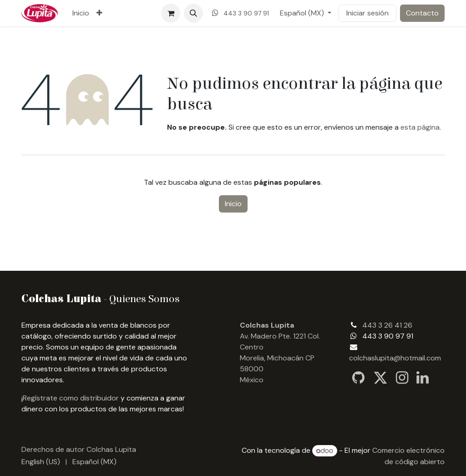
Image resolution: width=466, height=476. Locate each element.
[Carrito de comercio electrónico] (171, 13)
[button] (193, 13)
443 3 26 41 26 (387, 325)
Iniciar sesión (367, 13)
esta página (420, 127)
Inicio (233, 204)
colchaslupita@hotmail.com (395, 358)
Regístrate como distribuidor (71, 398)
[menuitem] (81, 13)
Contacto (422, 13)
